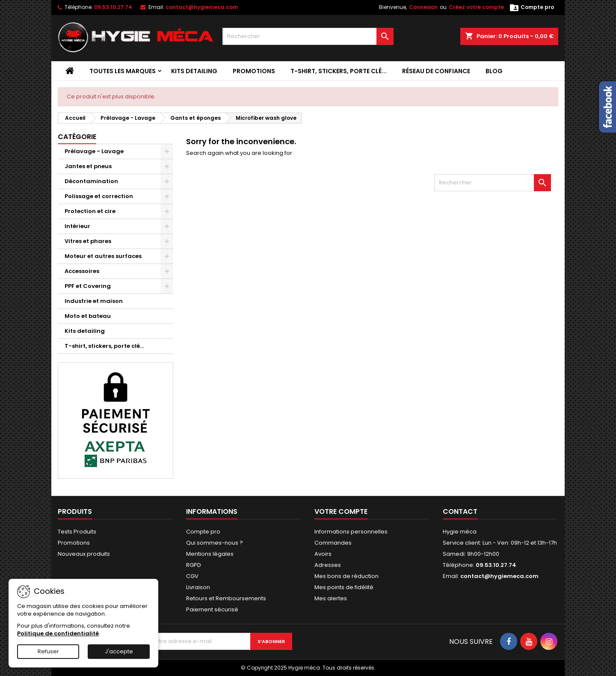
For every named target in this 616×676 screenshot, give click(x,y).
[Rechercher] (308, 36)
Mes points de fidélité (344, 587)
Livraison (198, 587)
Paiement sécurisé (212, 609)
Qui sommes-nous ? (215, 543)
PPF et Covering (88, 286)
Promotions (254, 71)
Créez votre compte (476, 7)
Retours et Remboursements (226, 598)
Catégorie (77, 137)
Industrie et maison (94, 301)
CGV (192, 576)
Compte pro (203, 532)
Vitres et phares (88, 241)
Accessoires (82, 271)
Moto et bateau (88, 316)
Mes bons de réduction (346, 576)
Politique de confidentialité (58, 633)
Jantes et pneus (88, 166)
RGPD (194, 565)
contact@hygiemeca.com (202, 7)
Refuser (48, 651)
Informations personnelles (351, 532)
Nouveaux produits (84, 554)
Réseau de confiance (436, 71)
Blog (494, 71)
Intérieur (77, 226)
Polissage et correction (99, 196)
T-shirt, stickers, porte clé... (339, 71)
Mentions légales (210, 554)
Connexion (423, 7)
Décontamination (91, 181)
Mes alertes (331, 598)
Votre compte (341, 511)
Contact (460, 511)
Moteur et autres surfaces (103, 256)
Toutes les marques (123, 71)
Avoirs (323, 554)
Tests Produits (77, 532)
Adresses (328, 565)
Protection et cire (90, 211)
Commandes (333, 543)
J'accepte (119, 651)
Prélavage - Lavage (94, 151)
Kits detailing (194, 71)
